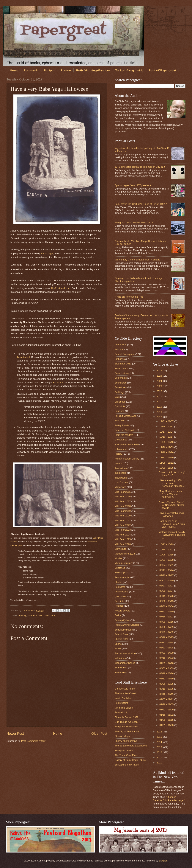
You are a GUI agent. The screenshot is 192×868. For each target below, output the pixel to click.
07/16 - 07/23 (167, 617)
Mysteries (120, 568)
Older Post (99, 734)
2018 (160, 412)
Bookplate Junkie (124, 750)
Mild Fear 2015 (123, 492)
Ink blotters (121, 473)
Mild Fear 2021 (123, 520)
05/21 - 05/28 (167, 648)
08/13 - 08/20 (167, 596)
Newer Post (15, 734)
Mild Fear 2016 (123, 497)
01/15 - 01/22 (167, 715)
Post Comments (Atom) (34, 741)
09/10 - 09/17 (167, 575)
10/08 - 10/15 (167, 555)
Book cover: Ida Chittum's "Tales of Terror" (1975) (141, 204)
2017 (160, 417)
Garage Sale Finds (125, 689)
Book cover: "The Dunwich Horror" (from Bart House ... (172, 524)
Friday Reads (122, 425)
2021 (160, 396)
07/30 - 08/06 (167, 606)
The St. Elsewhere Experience (131, 746)
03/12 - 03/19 (167, 679)
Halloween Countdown (127, 444)
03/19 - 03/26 (167, 673)
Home (14, 70)
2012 (160, 752)
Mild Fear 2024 (123, 535)
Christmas (120, 402)
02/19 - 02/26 (167, 689)
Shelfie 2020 (121, 639)
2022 (160, 391)
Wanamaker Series (125, 663)
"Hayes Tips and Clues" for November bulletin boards (172, 505)
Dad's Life (120, 406)
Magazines (120, 487)
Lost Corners (122, 482)
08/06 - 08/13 (167, 601)
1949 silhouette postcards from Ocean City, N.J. (140, 167)
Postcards (31, 70)
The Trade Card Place (126, 755)
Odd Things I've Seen (126, 722)
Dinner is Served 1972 (126, 717)
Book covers (121, 368)
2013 (160, 747)
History (22, 615)
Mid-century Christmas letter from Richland (137, 260)
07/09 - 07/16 (167, 622)
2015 (160, 737)
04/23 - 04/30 (167, 653)
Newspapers (121, 573)
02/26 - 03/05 (167, 684)
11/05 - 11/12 (167, 463)
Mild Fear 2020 (123, 516)
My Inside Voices (124, 708)
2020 (160, 402)
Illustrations (121, 468)
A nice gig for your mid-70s (129, 297)
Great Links (121, 440)
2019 (160, 407)
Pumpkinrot (121, 712)
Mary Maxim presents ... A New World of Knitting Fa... (172, 494)
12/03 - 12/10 (167, 442)
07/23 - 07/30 (167, 612)
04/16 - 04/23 (167, 658)
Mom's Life (120, 549)
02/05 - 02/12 (167, 699)
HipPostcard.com (61, 288)
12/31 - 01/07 (167, 421)
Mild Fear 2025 (123, 539)
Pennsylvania (122, 577)
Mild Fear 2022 (123, 525)
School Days (121, 634)
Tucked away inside (125, 653)
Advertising (121, 345)
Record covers (122, 611)
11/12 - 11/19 (167, 458)
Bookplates (121, 383)
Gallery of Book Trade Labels (130, 760)
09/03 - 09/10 (167, 581)
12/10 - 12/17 (167, 437)
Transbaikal (23, 357)
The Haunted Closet (125, 693)
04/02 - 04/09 (167, 668)
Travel (118, 649)
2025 (160, 376)
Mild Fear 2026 (123, 544)
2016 (160, 732)
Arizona (119, 349)
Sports (118, 644)
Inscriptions (121, 478)
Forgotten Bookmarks (126, 727)
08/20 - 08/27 (167, 591)
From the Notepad (124, 430)
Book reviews (122, 373)
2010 (160, 763)
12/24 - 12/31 (167, 427)
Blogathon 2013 (123, 364)
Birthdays (120, 359)
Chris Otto (28, 610)
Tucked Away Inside (129, 70)
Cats (117, 397)
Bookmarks (121, 378)
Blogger (163, 861)
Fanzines (119, 411)
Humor (118, 463)
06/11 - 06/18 (167, 643)
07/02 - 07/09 (167, 627)
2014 (160, 742)
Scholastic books (124, 630)
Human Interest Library (127, 459)
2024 (160, 381)
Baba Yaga (47, 253)
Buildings (119, 392)
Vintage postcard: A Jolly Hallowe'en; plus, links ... (172, 535)
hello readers (122, 449)
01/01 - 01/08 (167, 725)
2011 (160, 758)
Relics (118, 615)
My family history (124, 563)
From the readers (124, 435)
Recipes (49, 70)
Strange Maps (122, 736)
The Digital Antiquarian (127, 731)
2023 (160, 386)
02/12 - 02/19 (167, 694)
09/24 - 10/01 (167, 565)
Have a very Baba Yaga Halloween (171, 514)
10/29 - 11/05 (167, 468)
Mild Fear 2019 (123, 511)
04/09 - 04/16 (167, 663)
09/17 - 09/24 (167, 570)
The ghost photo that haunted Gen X (134, 222)
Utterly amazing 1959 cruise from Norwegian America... (172, 483)
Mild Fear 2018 (123, 506)
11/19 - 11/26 (167, 452)
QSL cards (120, 596)
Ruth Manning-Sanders (93, 70)
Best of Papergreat (125, 354)
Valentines (120, 658)
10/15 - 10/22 (167, 550)
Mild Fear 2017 (35, 615)
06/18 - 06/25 (167, 637)
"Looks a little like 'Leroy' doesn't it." (172, 473)
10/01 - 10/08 (167, 560)
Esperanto (59, 382)
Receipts (119, 601)
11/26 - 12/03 (167, 447)
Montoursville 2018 (125, 554)
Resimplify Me (122, 620)
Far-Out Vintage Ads (125, 416)
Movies (118, 558)
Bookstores (121, 387)
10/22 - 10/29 (167, 544)
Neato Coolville (123, 698)
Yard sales (120, 672)
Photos (66, 70)
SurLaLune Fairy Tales (127, 765)
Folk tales (120, 421)
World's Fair (121, 668)
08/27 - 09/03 (167, 586)
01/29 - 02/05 (167, 704)
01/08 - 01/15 (167, 720)
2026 (160, 371)
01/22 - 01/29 (167, 710)
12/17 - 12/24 (167, 432)
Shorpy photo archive (126, 741)
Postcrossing (122, 592)
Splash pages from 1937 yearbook (133, 185)
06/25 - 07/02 (167, 632)
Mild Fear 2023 (123, 530)
